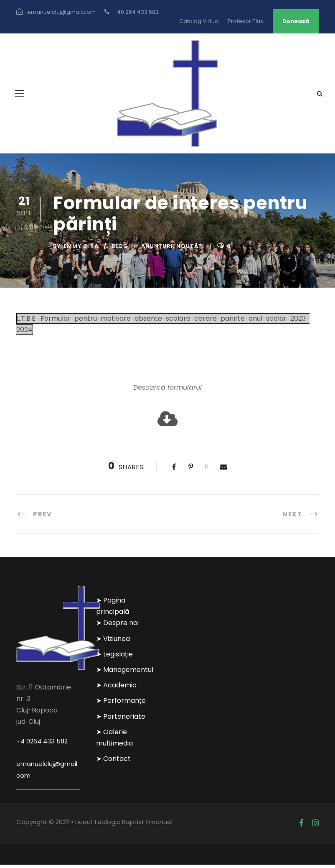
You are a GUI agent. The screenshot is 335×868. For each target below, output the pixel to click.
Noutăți (190, 249)
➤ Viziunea (113, 642)
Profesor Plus (245, 21)
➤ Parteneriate (121, 719)
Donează (296, 21)
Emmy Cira (81, 249)
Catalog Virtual (199, 21)
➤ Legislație (114, 657)
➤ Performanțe (121, 704)
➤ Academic (116, 688)
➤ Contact (113, 762)
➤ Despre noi (117, 626)
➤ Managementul (125, 673)
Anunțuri (157, 249)
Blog (120, 249)
